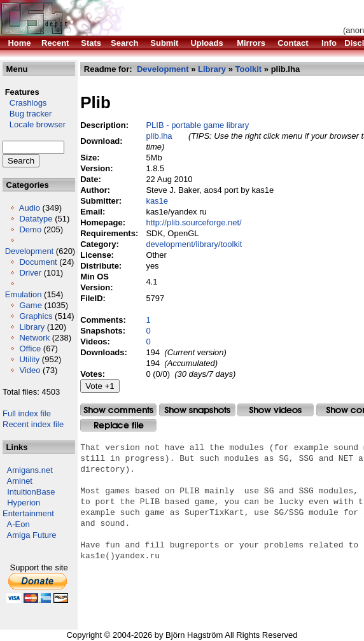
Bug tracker (27, 114)
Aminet (20, 481)
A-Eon (18, 524)
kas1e (157, 201)
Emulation (24, 294)
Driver (30, 273)
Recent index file (33, 424)
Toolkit (249, 69)
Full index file (27, 413)
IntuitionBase (31, 492)
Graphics (36, 316)
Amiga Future (32, 535)
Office (30, 349)
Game (30, 305)
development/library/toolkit (194, 244)
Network (34, 338)
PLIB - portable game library (197, 125)
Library (32, 327)
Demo (30, 229)
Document (38, 262)
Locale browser (34, 124)
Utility (29, 359)
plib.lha (159, 136)
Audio (30, 208)
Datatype (36, 219)
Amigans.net (30, 470)
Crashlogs (24, 103)
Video (30, 370)
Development (30, 251)
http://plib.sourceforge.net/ (193, 222)
